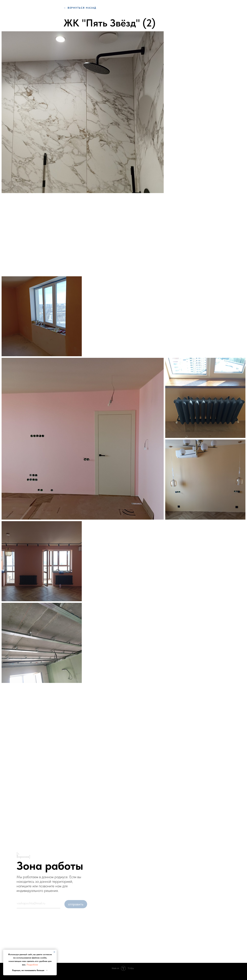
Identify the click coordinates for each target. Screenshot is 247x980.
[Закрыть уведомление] (54, 952)
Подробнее (32, 965)
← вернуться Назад (80, 8)
